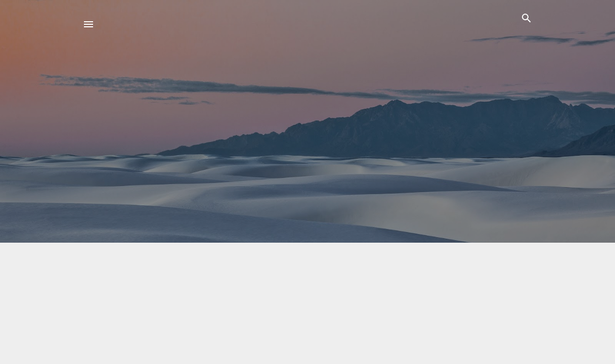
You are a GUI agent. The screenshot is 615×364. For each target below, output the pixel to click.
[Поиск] (526, 20)
